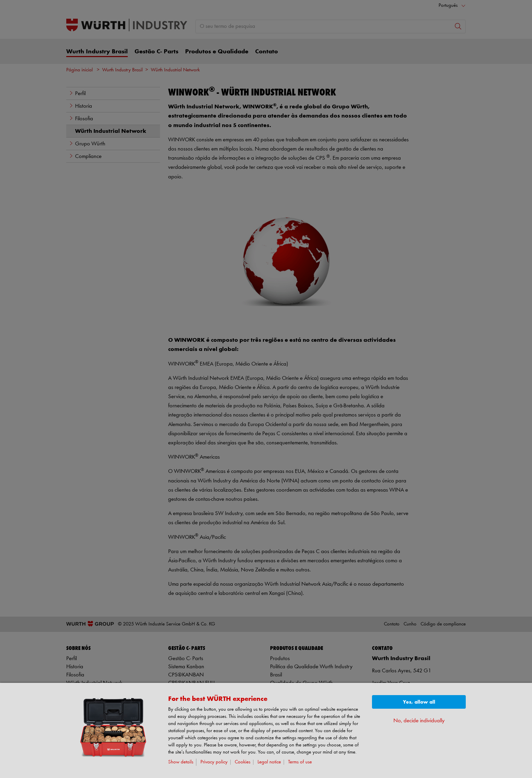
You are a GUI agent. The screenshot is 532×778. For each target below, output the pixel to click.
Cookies (243, 762)
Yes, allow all (419, 702)
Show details (181, 762)
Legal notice (269, 762)
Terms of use (300, 762)
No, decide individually (419, 721)
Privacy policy (214, 762)
